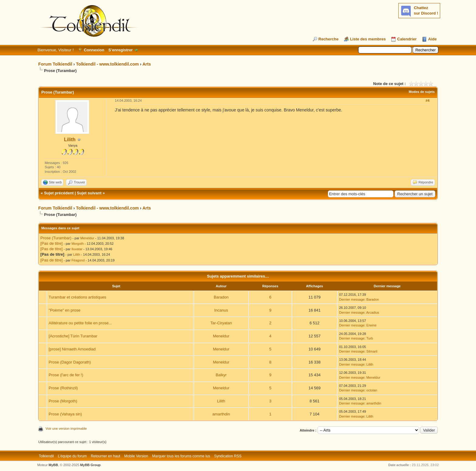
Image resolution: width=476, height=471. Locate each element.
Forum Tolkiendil (55, 64)
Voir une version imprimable (66, 428)
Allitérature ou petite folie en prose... (80, 323)
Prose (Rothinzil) (63, 388)
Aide (432, 39)
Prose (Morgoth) (63, 401)
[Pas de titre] (51, 243)
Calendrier (407, 39)
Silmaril (372, 351)
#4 (427, 101)
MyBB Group (90, 465)
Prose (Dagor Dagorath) (70, 362)
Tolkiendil (46, 456)
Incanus (221, 310)
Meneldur (87, 238)
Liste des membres (368, 39)
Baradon (221, 297)
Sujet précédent (59, 193)
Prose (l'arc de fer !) (66, 375)
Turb (370, 338)
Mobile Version (136, 456)
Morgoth (77, 244)
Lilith (70, 140)
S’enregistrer (121, 50)
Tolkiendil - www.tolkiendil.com (107, 64)
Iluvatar (77, 249)
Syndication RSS (228, 456)
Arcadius (373, 312)
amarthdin (374, 403)
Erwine (372, 325)
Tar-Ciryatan (221, 323)
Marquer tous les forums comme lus (181, 456)
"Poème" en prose (65, 310)
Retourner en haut (105, 456)
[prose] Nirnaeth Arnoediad (72, 349)
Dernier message (352, 299)
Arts (147, 64)
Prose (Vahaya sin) (65, 414)
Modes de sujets (422, 92)
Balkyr (221, 375)
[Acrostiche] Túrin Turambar (73, 336)
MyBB (53, 465)
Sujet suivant (89, 193)
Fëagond (78, 260)
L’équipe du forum (72, 456)
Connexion (94, 50)
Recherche (328, 39)
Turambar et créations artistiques (77, 297)
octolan (372, 390)
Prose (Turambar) (56, 238)
